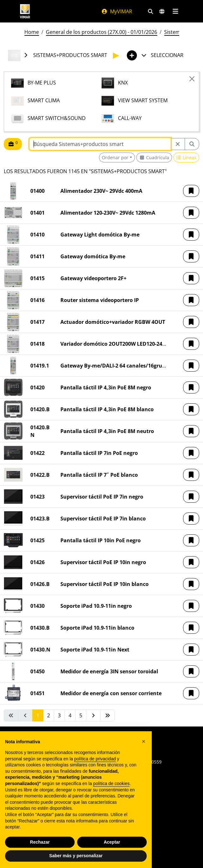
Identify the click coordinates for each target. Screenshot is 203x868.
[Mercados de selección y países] (162, 11)
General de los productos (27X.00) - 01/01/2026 (101, 32)
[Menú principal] (175, 11)
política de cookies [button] (111, 783)
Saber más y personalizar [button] (76, 856)
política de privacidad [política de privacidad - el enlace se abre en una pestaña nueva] (95, 759)
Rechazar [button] (40, 842)
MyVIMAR (117, 11)
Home (32, 32)
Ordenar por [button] (115, 157)
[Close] (192, 79)
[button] (191, 191)
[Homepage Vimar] (54, 11)
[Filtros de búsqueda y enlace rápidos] (151, 11)
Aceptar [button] (112, 842)
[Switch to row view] (186, 157)
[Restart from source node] (178, 144)
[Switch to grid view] (154, 157)
